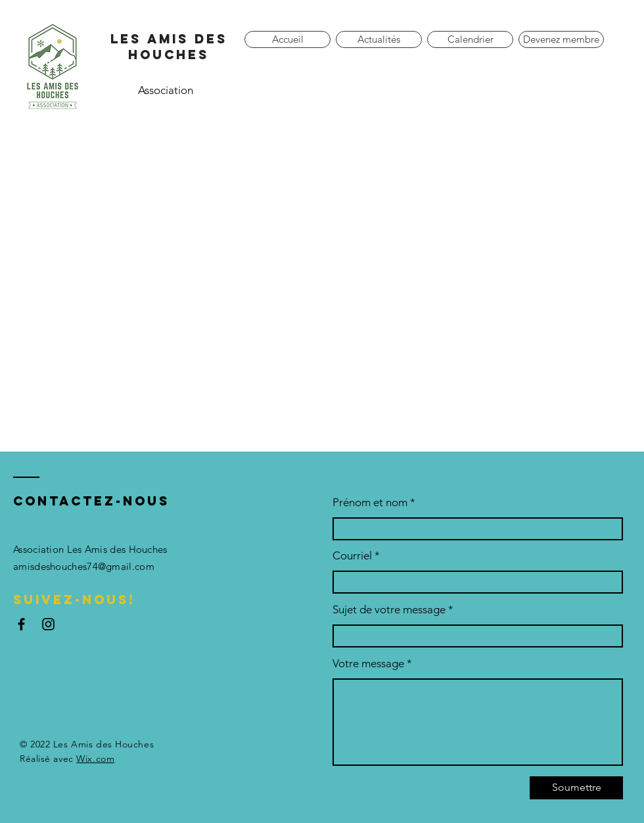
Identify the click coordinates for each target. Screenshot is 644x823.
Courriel (352, 556)
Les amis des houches (169, 47)
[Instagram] (48, 624)
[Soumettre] (576, 788)
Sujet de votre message (389, 610)
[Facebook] (21, 624)
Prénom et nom (370, 503)
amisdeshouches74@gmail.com (84, 566)
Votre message (368, 664)
